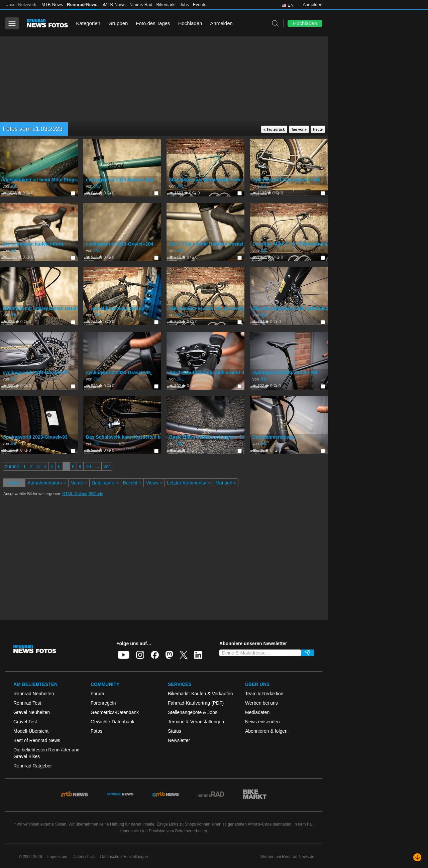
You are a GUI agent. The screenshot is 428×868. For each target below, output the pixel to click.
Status (175, 731)
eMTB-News (113, 5)
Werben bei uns (261, 703)
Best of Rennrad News (37, 740)
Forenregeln (103, 703)
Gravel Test (25, 722)
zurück (12, 466)
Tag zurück (274, 129)
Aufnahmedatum (47, 483)
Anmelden (312, 5)
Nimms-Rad (141, 5)
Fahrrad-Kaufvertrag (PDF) (196, 703)
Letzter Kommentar (189, 483)
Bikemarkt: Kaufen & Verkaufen (200, 694)
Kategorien (88, 23)
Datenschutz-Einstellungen (124, 857)
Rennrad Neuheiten (34, 694)
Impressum (57, 857)
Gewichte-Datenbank (113, 722)
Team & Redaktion (264, 694)
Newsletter (179, 740)
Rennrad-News (82, 5)
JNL (14, 186)
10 (88, 466)
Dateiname (105, 483)
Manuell (226, 483)
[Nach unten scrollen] (417, 857)
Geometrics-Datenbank (115, 712)
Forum (97, 694)
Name (79, 483)
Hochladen (190, 23)
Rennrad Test (27, 703)
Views (154, 483)
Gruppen (118, 23)
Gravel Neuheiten (32, 712)
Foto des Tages (153, 23)
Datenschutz (84, 857)
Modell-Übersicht (31, 731)
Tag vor (299, 129)
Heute (318, 129)
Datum (14, 483)
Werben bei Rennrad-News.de (287, 857)
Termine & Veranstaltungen (196, 722)
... (97, 466)
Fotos (96, 731)
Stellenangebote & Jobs (193, 712)
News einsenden (262, 722)
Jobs (184, 5)
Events (200, 5)
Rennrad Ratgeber (33, 766)
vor (107, 466)
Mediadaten (257, 712)
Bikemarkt (166, 5)
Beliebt (132, 483)
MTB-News (52, 5)
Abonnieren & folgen (266, 731)
